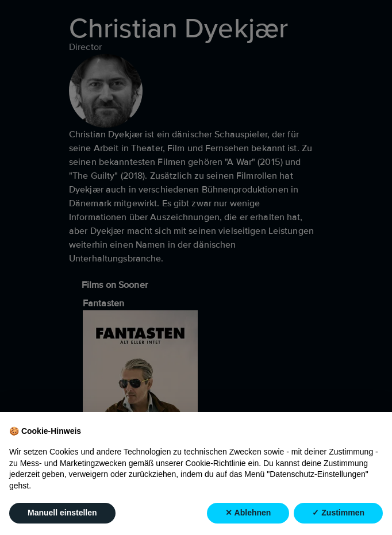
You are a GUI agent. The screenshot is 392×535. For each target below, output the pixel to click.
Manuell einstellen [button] (62, 513)
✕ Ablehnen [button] (248, 513)
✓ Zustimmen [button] (338, 513)
